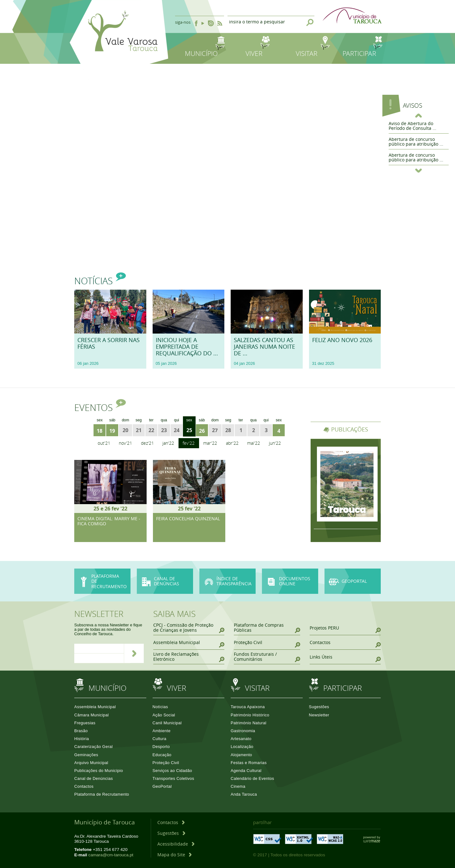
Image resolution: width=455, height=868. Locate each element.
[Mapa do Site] (174, 855)
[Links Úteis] (345, 657)
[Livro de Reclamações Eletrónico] (189, 657)
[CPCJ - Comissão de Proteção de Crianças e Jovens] (189, 628)
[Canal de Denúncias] (165, 593)
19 (112, 431)
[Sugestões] (171, 833)
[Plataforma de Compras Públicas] (267, 628)
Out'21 (104, 443)
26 (202, 431)
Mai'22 (254, 443)
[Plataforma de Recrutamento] (102, 581)
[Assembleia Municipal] (189, 642)
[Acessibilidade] (176, 844)
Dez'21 (147, 443)
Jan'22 (168, 443)
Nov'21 (125, 443)
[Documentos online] (290, 581)
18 (100, 431)
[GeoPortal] (353, 581)
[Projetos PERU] (345, 628)
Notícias (100, 281)
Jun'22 (275, 443)
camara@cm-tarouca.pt (111, 855)
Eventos (100, 407)
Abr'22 (232, 443)
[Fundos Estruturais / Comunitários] (267, 657)
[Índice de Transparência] (227, 581)
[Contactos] (345, 642)
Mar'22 (210, 443)
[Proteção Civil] (267, 642)
